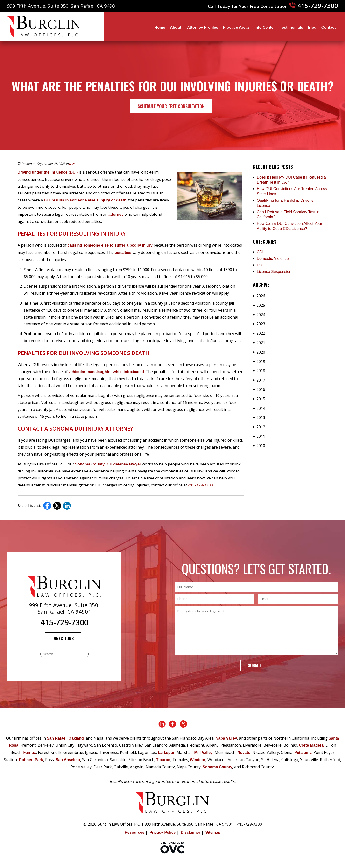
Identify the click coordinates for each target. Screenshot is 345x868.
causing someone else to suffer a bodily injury (110, 245)
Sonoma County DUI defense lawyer (108, 464)
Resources (134, 832)
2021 (259, 343)
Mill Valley (204, 753)
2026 (259, 296)
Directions (63, 638)
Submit (255, 665)
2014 (259, 408)
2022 (259, 333)
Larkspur (166, 753)
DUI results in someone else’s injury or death (85, 200)
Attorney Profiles (203, 27)
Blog (312, 27)
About (176, 27)
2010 (259, 446)
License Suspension (274, 272)
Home (160, 27)
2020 (259, 352)
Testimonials (292, 27)
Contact (329, 27)
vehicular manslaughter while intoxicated (106, 372)
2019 (259, 361)
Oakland (76, 738)
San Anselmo (68, 760)
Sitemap (213, 832)
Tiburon (163, 760)
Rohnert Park (31, 760)
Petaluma (303, 753)
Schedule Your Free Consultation (171, 106)
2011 (259, 436)
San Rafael (57, 738)
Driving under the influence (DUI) (48, 172)
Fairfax (30, 753)
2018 (259, 371)
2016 (259, 389)
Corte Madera (311, 745)
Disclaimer (191, 832)
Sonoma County (217, 767)
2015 (259, 399)
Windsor (198, 760)
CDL (261, 252)
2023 (259, 324)
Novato (244, 753)
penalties (123, 253)
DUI (72, 164)
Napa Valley (226, 738)
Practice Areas (236, 27)
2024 (259, 315)
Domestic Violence (273, 259)
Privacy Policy (163, 832)
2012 (259, 427)
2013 (259, 417)
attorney (116, 214)
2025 (259, 305)
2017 (259, 380)
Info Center (265, 27)
